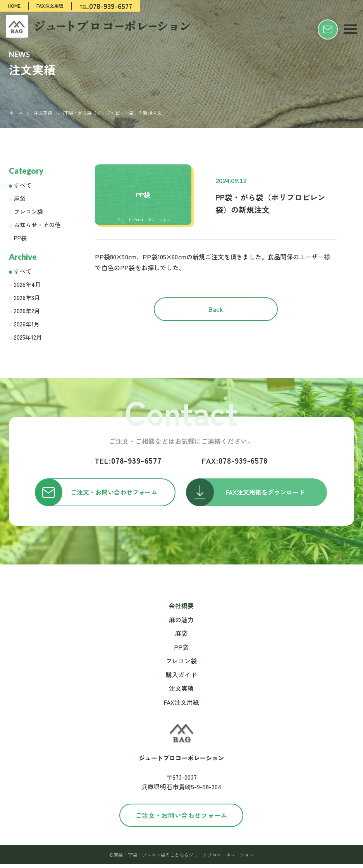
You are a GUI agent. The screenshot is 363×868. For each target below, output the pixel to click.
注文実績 (43, 113)
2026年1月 (27, 324)
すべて (23, 185)
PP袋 (20, 238)
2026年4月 (27, 284)
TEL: (106, 6)
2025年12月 (28, 337)
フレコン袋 (28, 211)
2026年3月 (27, 298)
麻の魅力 (181, 623)
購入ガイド (181, 678)
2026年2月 (27, 311)
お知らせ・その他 (37, 225)
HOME (14, 6)
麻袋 (20, 198)
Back (216, 314)
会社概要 (181, 609)
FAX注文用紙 (50, 6)
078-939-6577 (128, 460)
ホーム (16, 113)
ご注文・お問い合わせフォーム (181, 819)
